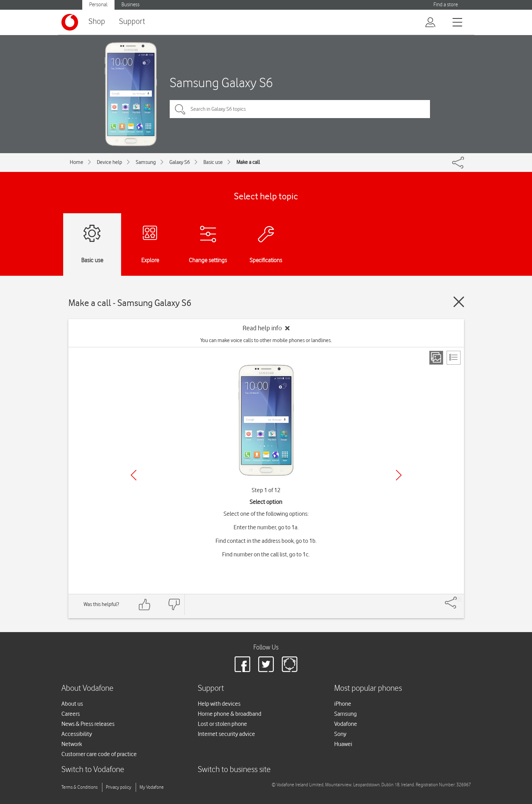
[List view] (454, 358)
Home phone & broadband (230, 714)
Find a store (446, 5)
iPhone (343, 704)
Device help (109, 162)
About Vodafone (87, 689)
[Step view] (436, 358)
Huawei (343, 744)
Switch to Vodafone (93, 770)
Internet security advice (226, 734)
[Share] (459, 599)
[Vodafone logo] (70, 22)
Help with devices (219, 704)
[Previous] (134, 475)
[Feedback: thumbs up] (145, 604)
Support (132, 22)
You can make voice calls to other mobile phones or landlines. (266, 340)
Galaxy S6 (180, 162)
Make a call (248, 162)
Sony (340, 734)
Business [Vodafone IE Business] (130, 5)
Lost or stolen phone (222, 724)
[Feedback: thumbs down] (174, 604)
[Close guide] (459, 302)
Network (72, 744)
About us (72, 704)
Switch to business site (234, 770)
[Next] (399, 475)
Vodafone (346, 724)
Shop (97, 22)
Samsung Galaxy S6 (221, 82)
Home (77, 162)
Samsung (146, 162)
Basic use (213, 162)
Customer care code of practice (99, 754)
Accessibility (77, 734)
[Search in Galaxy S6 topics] (300, 109)
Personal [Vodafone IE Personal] (98, 5)
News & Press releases (88, 724)
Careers (71, 714)
